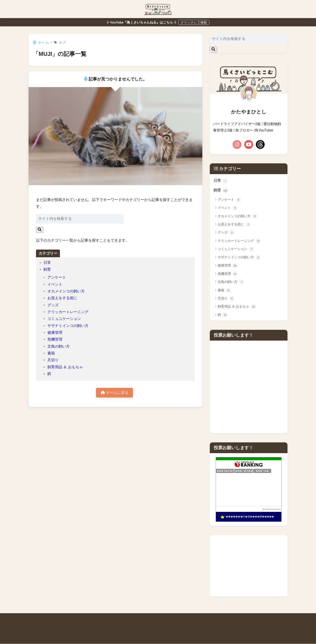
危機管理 (55, 339)
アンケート (57, 277)
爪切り (53, 360)
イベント (55, 284)
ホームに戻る (115, 393)
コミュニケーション (64, 319)
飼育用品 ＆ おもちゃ (65, 367)
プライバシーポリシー (138, 631)
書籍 (51, 353)
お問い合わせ (185, 631)
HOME (158, 622)
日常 (47, 263)
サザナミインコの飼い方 (68, 326)
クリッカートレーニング (68, 312)
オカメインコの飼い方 (66, 291)
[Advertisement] (249, 566)
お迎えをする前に (62, 298)
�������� (271, 509)
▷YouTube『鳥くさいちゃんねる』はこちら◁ (142, 22)
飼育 (47, 269)
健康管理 (55, 333)
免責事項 (165, 631)
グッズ (53, 305)
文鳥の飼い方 (59, 346)
